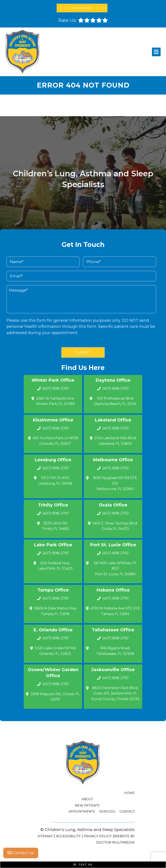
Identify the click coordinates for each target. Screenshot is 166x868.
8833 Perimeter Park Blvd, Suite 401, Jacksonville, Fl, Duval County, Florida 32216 (115, 693)
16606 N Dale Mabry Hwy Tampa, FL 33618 (55, 611)
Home (129, 793)
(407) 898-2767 (56, 388)
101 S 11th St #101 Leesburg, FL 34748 (55, 481)
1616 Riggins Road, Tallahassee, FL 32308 (115, 651)
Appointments (82, 812)
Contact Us (21, 853)
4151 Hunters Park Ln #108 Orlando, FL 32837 (55, 441)
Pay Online (82, 8)
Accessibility (68, 836)
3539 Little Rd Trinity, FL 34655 (55, 526)
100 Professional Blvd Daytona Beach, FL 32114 (115, 401)
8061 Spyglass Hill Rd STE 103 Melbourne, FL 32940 (115, 483)
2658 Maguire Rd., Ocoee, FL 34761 (55, 697)
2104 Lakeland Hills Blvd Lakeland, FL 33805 (115, 441)
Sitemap (45, 836)
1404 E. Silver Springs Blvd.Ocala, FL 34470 (115, 526)
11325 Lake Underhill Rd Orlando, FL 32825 (55, 651)
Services (107, 812)
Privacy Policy (98, 836)
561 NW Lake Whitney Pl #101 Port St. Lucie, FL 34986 (115, 569)
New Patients (87, 805)
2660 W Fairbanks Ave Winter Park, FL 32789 (55, 401)
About (87, 799)
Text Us (83, 865)
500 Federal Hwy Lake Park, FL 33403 (55, 566)
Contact (127, 812)
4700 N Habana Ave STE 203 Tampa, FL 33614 (115, 611)
